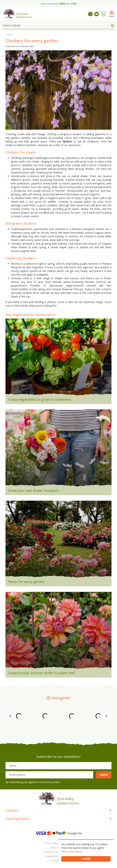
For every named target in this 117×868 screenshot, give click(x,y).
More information (72, 851)
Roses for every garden (26, 582)
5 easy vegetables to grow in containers (40, 399)
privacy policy (52, 782)
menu (112, 16)
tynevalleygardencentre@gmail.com (97, 14)
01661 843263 (90, 14)
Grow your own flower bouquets (34, 490)
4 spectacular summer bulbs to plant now (41, 673)
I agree (86, 859)
